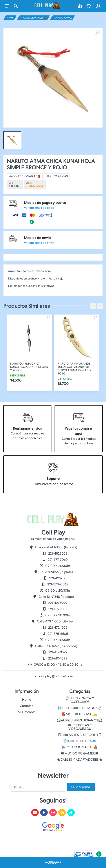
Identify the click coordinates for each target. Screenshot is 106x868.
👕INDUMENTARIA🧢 (79, 741)
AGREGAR (53, 862)
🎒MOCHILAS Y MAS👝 (79, 714)
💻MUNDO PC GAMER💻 (80, 753)
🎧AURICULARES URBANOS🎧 (79, 720)
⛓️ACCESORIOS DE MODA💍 (79, 708)
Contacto (27, 706)
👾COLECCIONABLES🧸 (33, 18)
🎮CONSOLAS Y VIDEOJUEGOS (79, 727)
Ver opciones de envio (48, 215)
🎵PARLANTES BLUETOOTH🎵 (80, 735)
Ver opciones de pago (48, 204)
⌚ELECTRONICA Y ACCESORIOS (80, 700)
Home (10, 18)
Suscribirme (81, 787)
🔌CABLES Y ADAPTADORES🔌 (79, 760)
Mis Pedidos (26, 712)
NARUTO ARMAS (63, 18)
